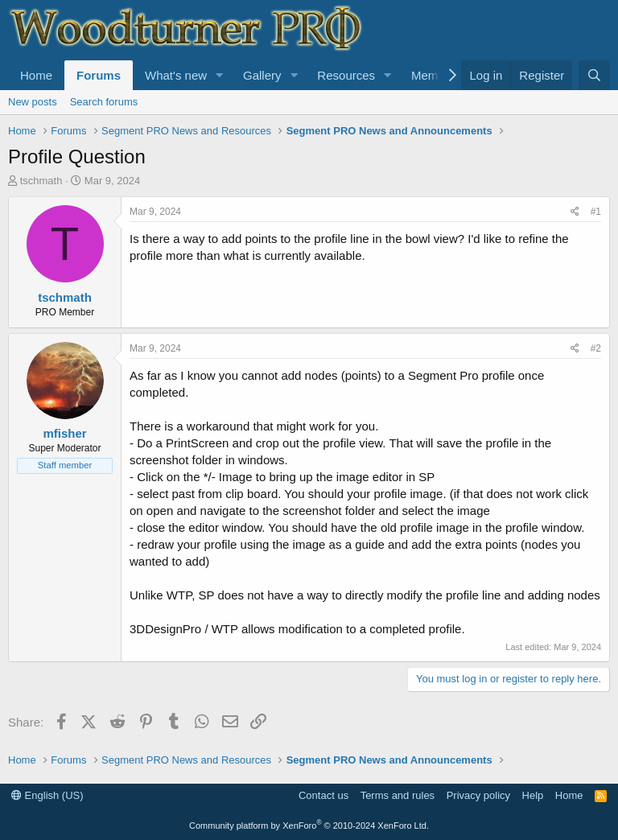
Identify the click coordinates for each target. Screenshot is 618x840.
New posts (33, 102)
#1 (596, 212)
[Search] (594, 75)
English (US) (47, 795)
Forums (99, 75)
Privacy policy (478, 795)
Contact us (323, 795)
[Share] (575, 212)
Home (36, 75)
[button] (220, 75)
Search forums (104, 102)
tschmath (41, 181)
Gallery (262, 75)
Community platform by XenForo (309, 826)
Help (533, 795)
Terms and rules (398, 795)
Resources (346, 75)
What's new (176, 75)
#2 (596, 348)
